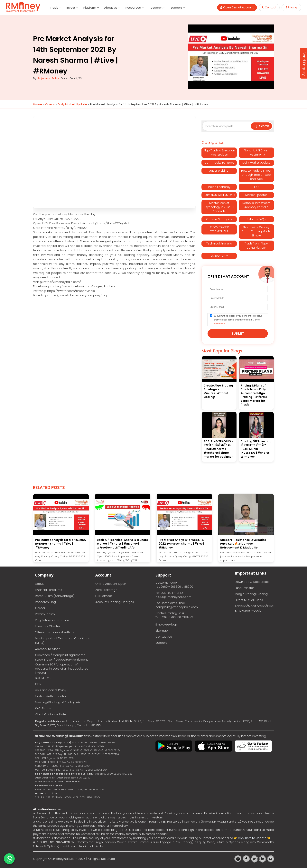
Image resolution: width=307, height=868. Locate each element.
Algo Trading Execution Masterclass (219, 153)
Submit (238, 334)
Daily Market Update (72, 104)
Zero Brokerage (106, 590)
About (39, 584)
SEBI (37, 797)
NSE (48, 797)
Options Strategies (219, 219)
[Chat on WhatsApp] (9, 859)
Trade (54, 8)
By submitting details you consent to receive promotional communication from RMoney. (238, 320)
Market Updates (256, 195)
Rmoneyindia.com (65, 859)
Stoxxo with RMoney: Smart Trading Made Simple (256, 231)
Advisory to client (47, 649)
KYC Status (43, 708)
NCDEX (67, 797)
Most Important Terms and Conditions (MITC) (62, 641)
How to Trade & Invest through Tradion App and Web (256, 175)
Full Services (104, 596)
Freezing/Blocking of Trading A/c (58, 702)
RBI (43, 797)
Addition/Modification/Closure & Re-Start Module (254, 608)
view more (219, 324)
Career (40, 608)
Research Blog (45, 602)
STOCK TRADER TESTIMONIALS (219, 229)
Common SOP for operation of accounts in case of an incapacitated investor (62, 669)
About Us (111, 8)
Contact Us (164, 637)
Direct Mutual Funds (249, 600)
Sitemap (162, 630)
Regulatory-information (52, 620)
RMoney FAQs (256, 219)
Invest (71, 8)
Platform (90, 8)
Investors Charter (48, 626)
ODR (38, 684)
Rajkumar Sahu (48, 78)
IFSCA (104, 770)
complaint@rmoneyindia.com (177, 607)
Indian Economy (219, 187)
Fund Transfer (244, 588)
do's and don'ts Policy (51, 690)
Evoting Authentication (51, 696)
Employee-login (167, 624)
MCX (60, 797)
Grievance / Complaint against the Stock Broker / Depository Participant (61, 657)
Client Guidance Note (51, 714)
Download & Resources (252, 582)
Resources (133, 8)
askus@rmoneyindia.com (173, 597)
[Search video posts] (227, 126)
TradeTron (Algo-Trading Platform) (256, 246)
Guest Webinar (219, 171)
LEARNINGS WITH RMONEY (219, 195)
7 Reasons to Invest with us (55, 632)
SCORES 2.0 (43, 678)
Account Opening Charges (115, 602)
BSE (54, 797)
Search (261, 126)
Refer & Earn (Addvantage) (55, 596)
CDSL (83, 797)
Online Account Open (111, 584)
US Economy (219, 256)
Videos (50, 104)
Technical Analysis (219, 243)
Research (156, 8)
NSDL (76, 797)
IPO (256, 187)
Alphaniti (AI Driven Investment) (256, 153)
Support (176, 8)
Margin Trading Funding (251, 594)
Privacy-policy (45, 614)
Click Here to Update (252, 838)
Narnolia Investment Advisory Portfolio (256, 205)
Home (37, 104)
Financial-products (49, 590)
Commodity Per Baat (219, 163)
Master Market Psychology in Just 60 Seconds (219, 207)
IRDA (90, 797)
